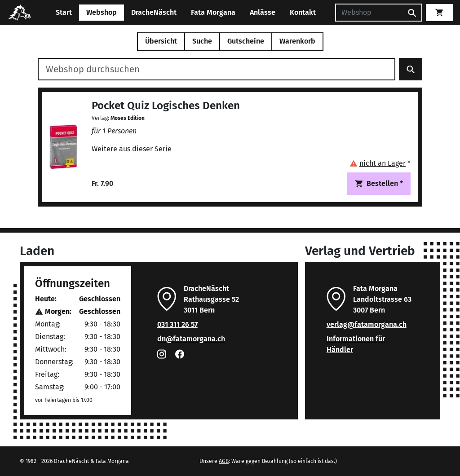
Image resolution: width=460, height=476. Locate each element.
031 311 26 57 (177, 324)
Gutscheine (246, 41)
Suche (202, 41)
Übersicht (161, 41)
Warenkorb (297, 41)
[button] (380, 163)
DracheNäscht (154, 12)
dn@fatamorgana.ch (191, 339)
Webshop (102, 12)
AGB (224, 461)
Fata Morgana (213, 12)
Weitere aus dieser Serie (132, 149)
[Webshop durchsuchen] (217, 69)
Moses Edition (128, 118)
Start (64, 12)
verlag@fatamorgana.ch (367, 324)
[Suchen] (369, 13)
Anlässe (263, 12)
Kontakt (303, 12)
